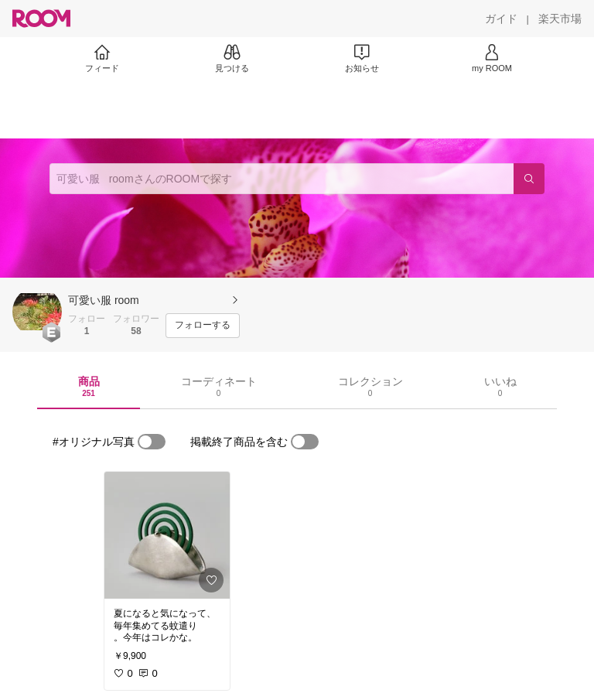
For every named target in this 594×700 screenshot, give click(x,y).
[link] (167, 535)
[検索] (529, 179)
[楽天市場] (560, 19)
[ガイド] (501, 19)
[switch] (152, 442)
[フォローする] (203, 326)
